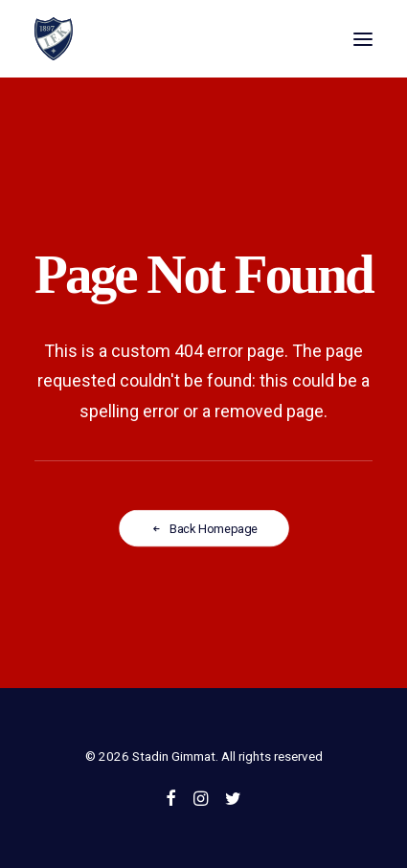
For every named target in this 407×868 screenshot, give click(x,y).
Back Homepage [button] (204, 529)
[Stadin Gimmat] (54, 39)
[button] (363, 39)
